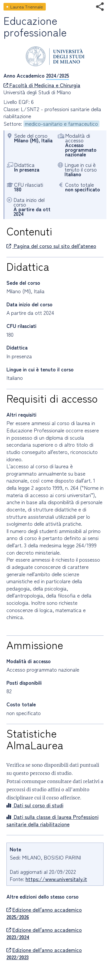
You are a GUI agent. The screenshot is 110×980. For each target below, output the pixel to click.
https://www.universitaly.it (56, 879)
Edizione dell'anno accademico (44, 913)
